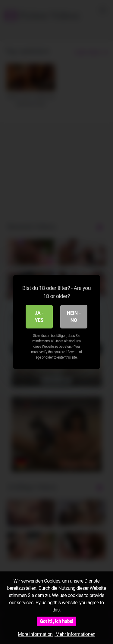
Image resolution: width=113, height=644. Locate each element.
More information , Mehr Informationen (56, 634)
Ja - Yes (39, 317)
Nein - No (74, 317)
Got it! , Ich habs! (56, 621)
